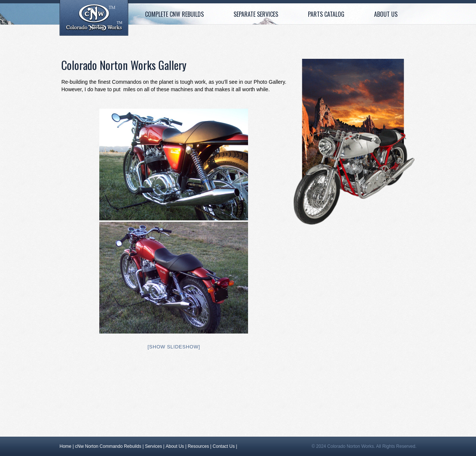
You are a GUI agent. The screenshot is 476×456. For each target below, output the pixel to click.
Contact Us (224, 446)
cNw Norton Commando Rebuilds (108, 446)
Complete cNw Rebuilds (174, 14)
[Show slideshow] (174, 347)
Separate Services (256, 14)
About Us (386, 14)
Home (94, 18)
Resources (198, 446)
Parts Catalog (326, 14)
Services (154, 446)
